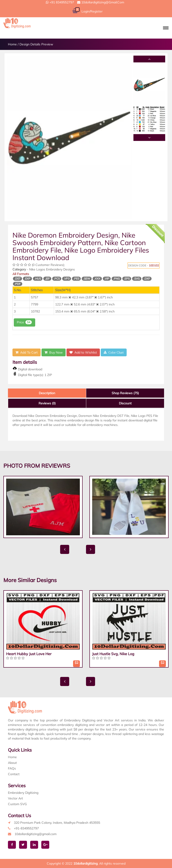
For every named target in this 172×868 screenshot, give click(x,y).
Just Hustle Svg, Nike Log (113, 654)
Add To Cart (27, 352)
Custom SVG (17, 804)
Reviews (47, 403)
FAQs (12, 768)
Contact (14, 774)
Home (12, 44)
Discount (125, 403)
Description (47, 393)
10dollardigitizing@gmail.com (101, 2)
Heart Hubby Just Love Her (29, 654)
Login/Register (92, 11)
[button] (166, 28)
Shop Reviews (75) (125, 393)
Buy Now (54, 352)
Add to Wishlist (83, 352)
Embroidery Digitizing (23, 793)
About (12, 763)
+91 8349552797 (60, 2)
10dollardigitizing (85, 863)
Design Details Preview (36, 44)
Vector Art (15, 798)
